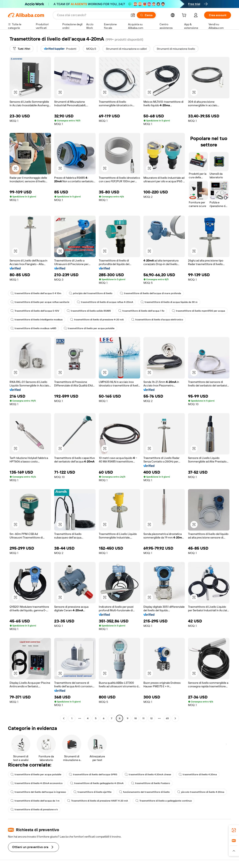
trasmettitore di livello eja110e (93, 792)
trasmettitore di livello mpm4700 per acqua (198, 311)
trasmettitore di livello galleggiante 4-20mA (97, 783)
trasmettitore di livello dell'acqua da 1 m (35, 801)
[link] (234, 830)
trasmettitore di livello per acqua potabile (89, 328)
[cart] (185, 16)
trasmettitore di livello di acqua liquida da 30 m (169, 302)
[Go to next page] (175, 718)
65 (167, 718)
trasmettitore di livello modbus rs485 (33, 328)
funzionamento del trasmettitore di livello (144, 792)
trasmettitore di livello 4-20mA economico (37, 783)
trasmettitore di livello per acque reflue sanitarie (40, 302)
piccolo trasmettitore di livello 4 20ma (201, 792)
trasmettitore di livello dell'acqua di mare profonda (150, 293)
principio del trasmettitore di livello (91, 293)
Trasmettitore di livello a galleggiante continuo (164, 801)
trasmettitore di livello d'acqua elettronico (157, 320)
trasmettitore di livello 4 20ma (198, 774)
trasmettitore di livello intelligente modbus (37, 320)
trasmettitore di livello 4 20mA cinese (148, 774)
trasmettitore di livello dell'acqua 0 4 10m (36, 293)
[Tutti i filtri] (22, 49)
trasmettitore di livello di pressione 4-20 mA (97, 320)
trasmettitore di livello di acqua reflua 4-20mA (105, 302)
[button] (133, 15)
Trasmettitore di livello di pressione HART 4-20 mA (97, 801)
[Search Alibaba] (92, 15)
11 (143, 718)
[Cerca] (146, 15)
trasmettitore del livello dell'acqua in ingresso (38, 792)
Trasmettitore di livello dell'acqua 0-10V (35, 311)
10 (136, 718)
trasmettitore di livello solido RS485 (89, 311)
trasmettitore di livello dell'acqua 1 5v (141, 311)
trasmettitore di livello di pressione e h (34, 809)
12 (151, 718)
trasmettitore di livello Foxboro (150, 783)
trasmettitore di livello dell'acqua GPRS (93, 774)
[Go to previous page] (64, 718)
